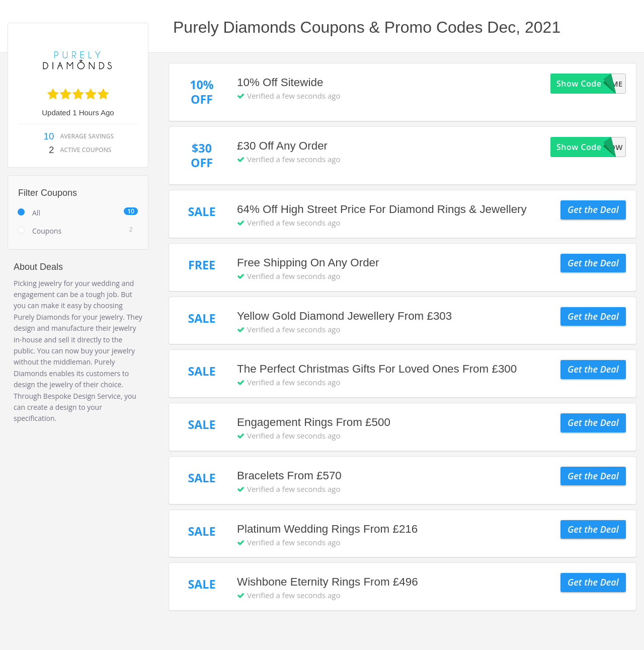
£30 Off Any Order (282, 146)
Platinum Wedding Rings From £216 (327, 529)
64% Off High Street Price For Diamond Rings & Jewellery (382, 209)
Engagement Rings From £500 (314, 422)
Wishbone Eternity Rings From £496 (328, 582)
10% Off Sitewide (280, 82)
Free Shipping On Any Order (308, 263)
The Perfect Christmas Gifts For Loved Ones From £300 (377, 369)
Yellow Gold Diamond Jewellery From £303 (344, 316)
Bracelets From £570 (289, 476)
